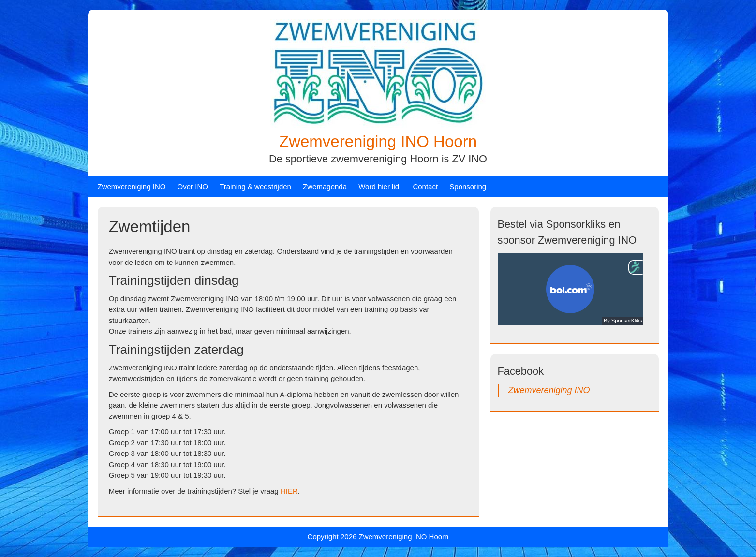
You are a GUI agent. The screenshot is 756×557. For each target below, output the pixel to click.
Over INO (193, 186)
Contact (425, 186)
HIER (289, 491)
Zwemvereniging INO (132, 186)
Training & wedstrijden (255, 186)
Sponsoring (468, 186)
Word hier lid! (380, 186)
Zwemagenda (325, 186)
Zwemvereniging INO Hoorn (378, 141)
